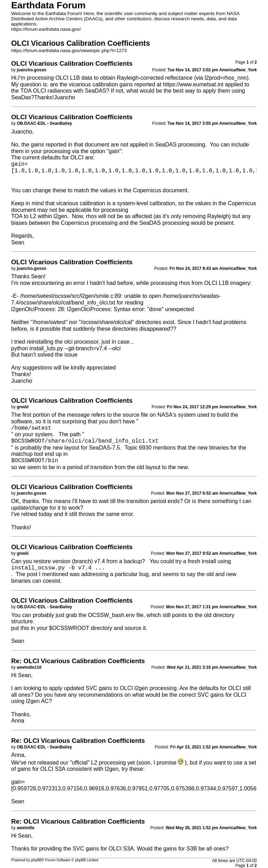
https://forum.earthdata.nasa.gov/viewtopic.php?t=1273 (69, 51)
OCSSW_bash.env (111, 615)
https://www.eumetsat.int (193, 84)
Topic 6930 (138, 448)
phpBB (36, 860)
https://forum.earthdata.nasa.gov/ (46, 29)
